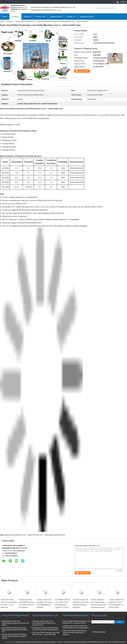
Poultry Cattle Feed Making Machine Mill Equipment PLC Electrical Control (77, 622)
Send (119, 622)
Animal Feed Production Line (25, 22)
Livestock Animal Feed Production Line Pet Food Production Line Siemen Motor (117, 604)
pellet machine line (35, 535)
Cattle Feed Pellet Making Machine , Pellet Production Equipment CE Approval (75, 633)
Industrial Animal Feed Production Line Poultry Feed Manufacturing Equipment (81, 604)
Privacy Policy (10, 642)
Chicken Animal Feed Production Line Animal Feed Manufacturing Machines (45, 604)
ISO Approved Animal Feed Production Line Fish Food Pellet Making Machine (45, 629)
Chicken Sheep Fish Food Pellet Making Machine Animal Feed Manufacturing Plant (98, 604)
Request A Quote (87, 17)
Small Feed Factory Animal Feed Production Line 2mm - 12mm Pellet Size (9, 604)
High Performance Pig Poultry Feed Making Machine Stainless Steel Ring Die (14, 630)
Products (15, 17)
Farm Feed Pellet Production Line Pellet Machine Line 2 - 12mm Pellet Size (46, 634)
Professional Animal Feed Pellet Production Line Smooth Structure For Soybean (26, 604)
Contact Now (83, 71)
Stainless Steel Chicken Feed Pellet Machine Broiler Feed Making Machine (76, 627)
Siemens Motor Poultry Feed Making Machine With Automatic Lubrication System (14, 636)
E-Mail (95, 632)
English (124, 2)
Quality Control (56, 17)
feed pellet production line (55, 535)
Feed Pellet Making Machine (76, 615)
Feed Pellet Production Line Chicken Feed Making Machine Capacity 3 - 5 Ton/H (63, 604)
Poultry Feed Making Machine (15, 615)
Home (5, 17)
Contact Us (71, 17)
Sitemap (102, 632)
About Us (27, 17)
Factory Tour (41, 17)
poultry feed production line (15, 535)
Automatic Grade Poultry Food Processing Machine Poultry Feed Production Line (44, 623)
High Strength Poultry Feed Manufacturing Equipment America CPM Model (15, 623)
